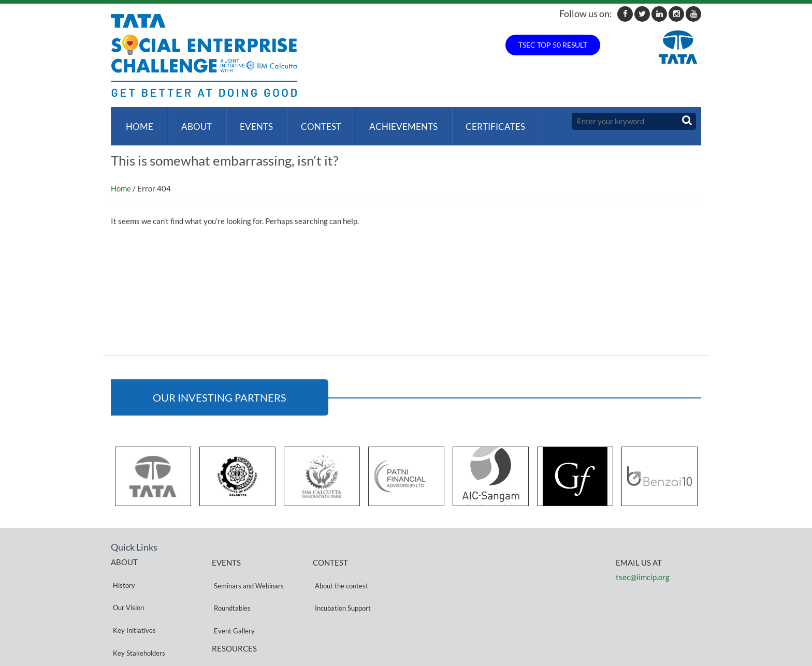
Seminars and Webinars (247, 570)
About (192, 121)
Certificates (483, 121)
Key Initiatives (132, 594)
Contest (313, 121)
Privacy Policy (233, 625)
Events (250, 121)
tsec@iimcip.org (643, 567)
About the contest (339, 570)
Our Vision (126, 582)
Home (137, 121)
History (122, 569)
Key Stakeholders (137, 607)
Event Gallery (232, 595)
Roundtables (230, 582)
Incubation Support (341, 582)
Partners (124, 619)
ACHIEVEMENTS (393, 121)
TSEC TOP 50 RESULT (553, 45)
